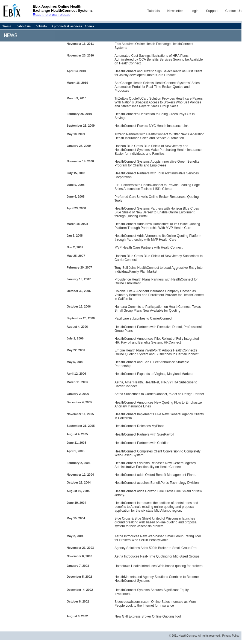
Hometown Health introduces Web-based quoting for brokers (158, 566)
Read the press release (52, 15)
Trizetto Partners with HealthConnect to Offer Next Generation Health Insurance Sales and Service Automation (159, 136)
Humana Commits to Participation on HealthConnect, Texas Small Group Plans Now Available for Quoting (158, 309)
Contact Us (233, 11)
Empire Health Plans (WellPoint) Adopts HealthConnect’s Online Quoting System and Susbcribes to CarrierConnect (156, 352)
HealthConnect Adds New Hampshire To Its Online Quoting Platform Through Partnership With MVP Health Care (157, 226)
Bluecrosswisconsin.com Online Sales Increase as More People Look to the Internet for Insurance (155, 604)
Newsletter (175, 11)
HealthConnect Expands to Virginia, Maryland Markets (154, 374)
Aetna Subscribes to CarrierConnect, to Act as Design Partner (159, 394)
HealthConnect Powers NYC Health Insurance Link (151, 126)
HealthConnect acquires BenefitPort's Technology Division (157, 483)
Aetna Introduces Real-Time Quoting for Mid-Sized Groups (157, 556)
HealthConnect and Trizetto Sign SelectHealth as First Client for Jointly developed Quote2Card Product (158, 73)
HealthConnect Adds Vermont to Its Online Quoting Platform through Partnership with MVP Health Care (158, 238)
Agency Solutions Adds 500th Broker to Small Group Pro (155, 548)
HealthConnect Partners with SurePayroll (144, 434)
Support (212, 11)
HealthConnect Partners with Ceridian (142, 443)
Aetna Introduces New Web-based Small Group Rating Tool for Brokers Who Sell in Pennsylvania (158, 538)
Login (194, 11)
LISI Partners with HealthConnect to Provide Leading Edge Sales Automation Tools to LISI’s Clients (157, 187)
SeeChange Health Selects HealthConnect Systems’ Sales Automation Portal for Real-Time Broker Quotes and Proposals (157, 87)
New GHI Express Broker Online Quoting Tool (148, 616)
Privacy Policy (231, 636)
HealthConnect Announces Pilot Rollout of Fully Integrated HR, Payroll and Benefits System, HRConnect (157, 341)
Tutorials (154, 11)
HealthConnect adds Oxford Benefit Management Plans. (155, 475)
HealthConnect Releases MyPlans (139, 426)
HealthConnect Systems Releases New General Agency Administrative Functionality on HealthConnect (155, 465)
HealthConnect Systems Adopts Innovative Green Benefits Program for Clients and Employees (157, 163)
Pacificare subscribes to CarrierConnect (143, 318)
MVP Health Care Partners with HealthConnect (148, 248)
